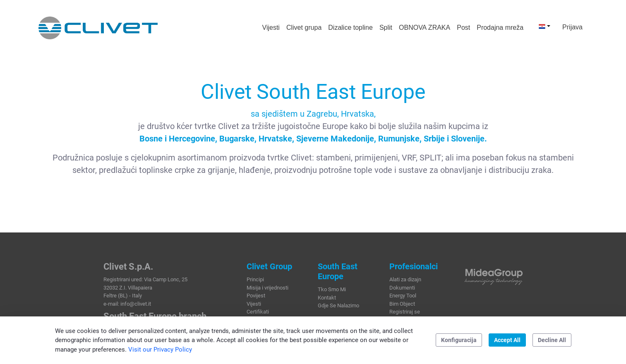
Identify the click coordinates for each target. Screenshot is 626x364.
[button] (544, 26)
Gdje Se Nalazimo (338, 305)
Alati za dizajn (405, 279)
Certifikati (258, 312)
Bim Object (402, 304)
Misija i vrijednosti (267, 288)
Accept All (507, 340)
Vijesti (254, 304)
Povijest (256, 296)
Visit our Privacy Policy (160, 350)
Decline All (552, 340)
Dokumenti (402, 288)
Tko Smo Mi (332, 289)
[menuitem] (271, 28)
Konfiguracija (459, 340)
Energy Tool (403, 296)
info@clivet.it (136, 304)
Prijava (572, 27)
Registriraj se (405, 312)
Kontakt (327, 298)
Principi (255, 279)
